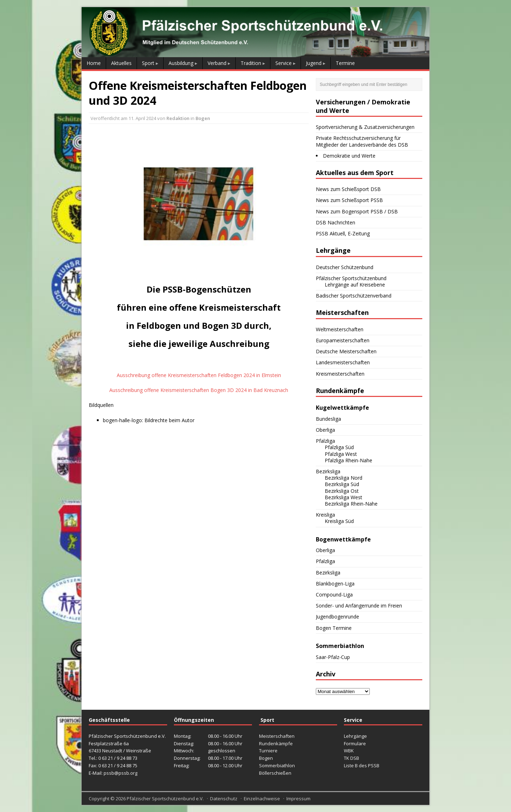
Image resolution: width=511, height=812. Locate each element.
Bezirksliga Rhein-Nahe (351, 504)
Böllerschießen (275, 773)
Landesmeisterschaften (343, 362)
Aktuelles (121, 63)
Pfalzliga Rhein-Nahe (348, 460)
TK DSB (351, 758)
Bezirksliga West (344, 497)
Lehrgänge (355, 736)
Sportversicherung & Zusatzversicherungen (365, 127)
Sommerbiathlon (277, 765)
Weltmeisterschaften (340, 329)
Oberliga (325, 430)
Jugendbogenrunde (337, 617)
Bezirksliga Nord (344, 478)
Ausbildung (181, 63)
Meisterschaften (277, 736)
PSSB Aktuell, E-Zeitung (343, 233)
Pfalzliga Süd (339, 447)
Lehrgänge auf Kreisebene (355, 285)
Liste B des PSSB (362, 765)
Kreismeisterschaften (340, 374)
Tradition (251, 63)
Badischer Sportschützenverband (354, 296)
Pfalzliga (325, 441)
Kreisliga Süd (339, 521)
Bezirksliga (328, 471)
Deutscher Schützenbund (345, 267)
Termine (345, 63)
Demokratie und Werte (349, 156)
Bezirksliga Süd (342, 484)
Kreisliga (325, 515)
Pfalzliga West (341, 454)
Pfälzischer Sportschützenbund (351, 278)
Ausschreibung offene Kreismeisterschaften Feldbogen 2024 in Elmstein (199, 375)
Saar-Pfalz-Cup (333, 657)
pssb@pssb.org (120, 773)
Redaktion (178, 118)
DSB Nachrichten (336, 222)
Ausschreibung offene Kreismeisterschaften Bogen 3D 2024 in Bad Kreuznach (199, 390)
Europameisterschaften (343, 340)
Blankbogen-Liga (335, 584)
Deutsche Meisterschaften (346, 351)
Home (94, 63)
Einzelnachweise (262, 799)
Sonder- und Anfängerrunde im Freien (359, 606)
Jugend (314, 63)
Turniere (268, 751)
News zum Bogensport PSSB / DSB (357, 211)
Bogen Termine (334, 628)
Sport (148, 63)
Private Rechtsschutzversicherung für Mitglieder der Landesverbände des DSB (362, 141)
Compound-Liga (334, 595)
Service (284, 63)
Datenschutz (224, 799)
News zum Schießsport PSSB (349, 200)
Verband (217, 63)
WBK (349, 751)
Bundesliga (328, 419)
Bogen (203, 118)
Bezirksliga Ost (342, 491)
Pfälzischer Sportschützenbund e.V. (165, 799)
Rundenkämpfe (276, 743)
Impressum (298, 799)
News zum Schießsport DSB (348, 189)
